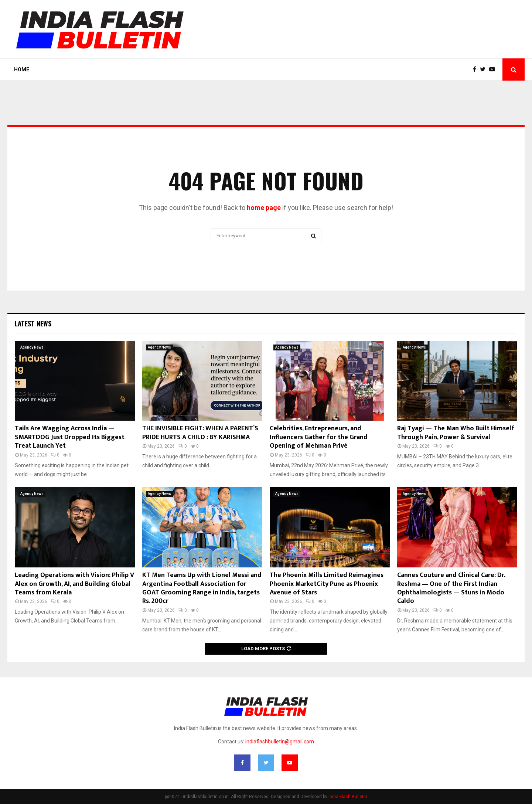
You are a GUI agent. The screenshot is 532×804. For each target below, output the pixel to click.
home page (264, 208)
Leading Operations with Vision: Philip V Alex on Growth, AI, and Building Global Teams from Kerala (74, 584)
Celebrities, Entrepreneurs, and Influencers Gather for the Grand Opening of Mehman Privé (319, 437)
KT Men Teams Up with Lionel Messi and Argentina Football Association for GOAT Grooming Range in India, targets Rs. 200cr (202, 588)
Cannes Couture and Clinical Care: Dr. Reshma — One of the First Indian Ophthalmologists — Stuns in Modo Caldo (451, 588)
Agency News (32, 347)
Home (22, 69)
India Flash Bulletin (348, 797)
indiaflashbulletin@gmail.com (280, 742)
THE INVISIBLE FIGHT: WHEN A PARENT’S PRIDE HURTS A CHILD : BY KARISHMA (200, 433)
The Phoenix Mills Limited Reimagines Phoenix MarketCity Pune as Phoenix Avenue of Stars (327, 584)
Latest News (33, 323)
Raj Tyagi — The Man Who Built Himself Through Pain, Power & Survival (456, 433)
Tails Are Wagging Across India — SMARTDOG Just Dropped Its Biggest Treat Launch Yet (70, 437)
